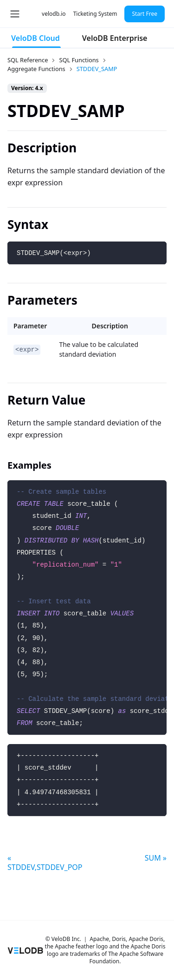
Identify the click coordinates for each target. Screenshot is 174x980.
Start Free (145, 14)
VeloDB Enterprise (115, 38)
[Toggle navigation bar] (15, 14)
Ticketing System (95, 14)
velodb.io (54, 14)
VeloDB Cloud (35, 38)
